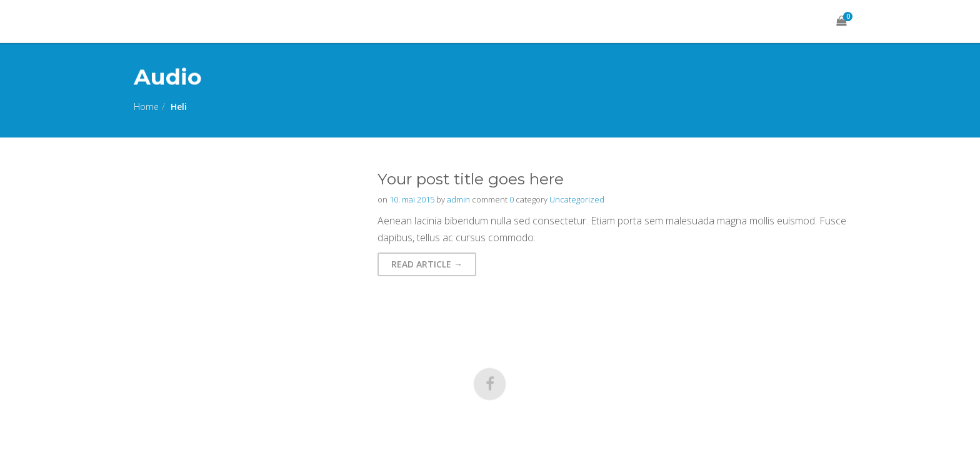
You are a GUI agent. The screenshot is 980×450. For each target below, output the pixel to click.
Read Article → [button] (427, 264)
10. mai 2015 (412, 199)
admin (458, 199)
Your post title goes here (471, 179)
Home (146, 107)
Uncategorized (577, 199)
